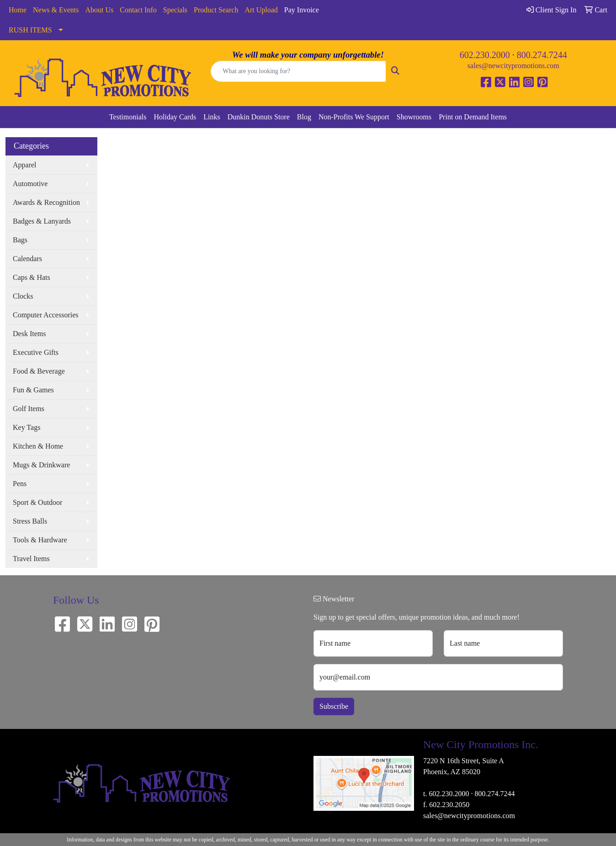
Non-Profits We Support (354, 117)
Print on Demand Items (473, 117)
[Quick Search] (298, 71)
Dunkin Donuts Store (259, 117)
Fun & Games (33, 390)
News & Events (56, 10)
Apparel (25, 165)
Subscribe (334, 706)
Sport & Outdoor (37, 502)
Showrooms (414, 117)
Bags (20, 240)
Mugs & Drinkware (41, 465)
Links (212, 117)
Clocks (23, 296)
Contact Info (138, 10)
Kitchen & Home (38, 446)
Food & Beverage (39, 371)
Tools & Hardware (40, 540)
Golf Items (29, 409)
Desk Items (29, 334)
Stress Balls (30, 521)
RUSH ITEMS (30, 30)
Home (18, 10)
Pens (20, 484)
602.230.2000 (485, 55)
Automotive (30, 184)
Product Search (216, 10)
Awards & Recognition (46, 202)
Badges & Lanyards (42, 221)
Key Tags (27, 427)
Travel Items (31, 559)
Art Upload (261, 10)
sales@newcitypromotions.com (513, 66)
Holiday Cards (175, 117)
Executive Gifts (36, 352)
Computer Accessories (46, 315)
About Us (100, 10)
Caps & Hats (32, 277)
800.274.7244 (542, 55)
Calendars (27, 259)
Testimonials (128, 117)
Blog (304, 117)
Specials (175, 10)
